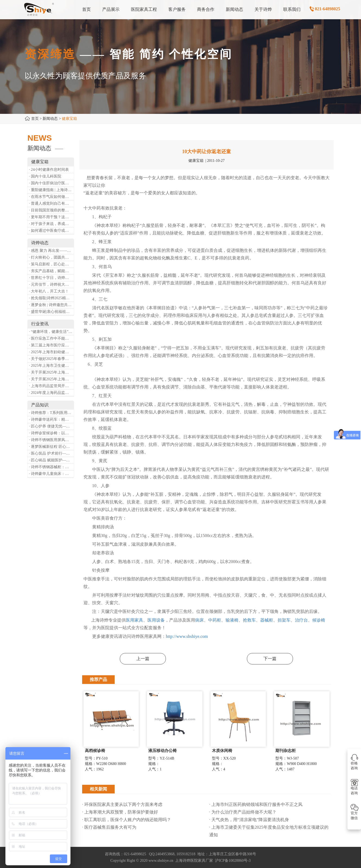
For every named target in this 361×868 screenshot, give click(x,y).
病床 (199, 620)
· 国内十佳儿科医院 (45, 176)
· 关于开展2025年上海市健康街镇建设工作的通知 (51, 372)
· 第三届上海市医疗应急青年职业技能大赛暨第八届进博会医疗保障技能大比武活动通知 (51, 345)
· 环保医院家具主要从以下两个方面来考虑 (122, 804)
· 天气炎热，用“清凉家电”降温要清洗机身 (249, 820)
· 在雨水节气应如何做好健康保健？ (51, 197)
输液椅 (232, 620)
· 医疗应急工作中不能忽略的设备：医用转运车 (51, 338)
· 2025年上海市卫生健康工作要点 (51, 366)
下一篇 (270, 659)
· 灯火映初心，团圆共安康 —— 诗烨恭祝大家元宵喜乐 (51, 257)
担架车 (284, 620)
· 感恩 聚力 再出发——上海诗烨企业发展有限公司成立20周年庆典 (51, 251)
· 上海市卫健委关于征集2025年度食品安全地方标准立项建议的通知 (269, 831)
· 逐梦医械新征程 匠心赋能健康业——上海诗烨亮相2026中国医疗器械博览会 (51, 447)
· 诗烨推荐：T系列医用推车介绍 (51, 413)
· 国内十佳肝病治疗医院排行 (51, 183)
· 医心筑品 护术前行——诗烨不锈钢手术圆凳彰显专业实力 (51, 453)
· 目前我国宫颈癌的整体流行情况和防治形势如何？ (51, 210)
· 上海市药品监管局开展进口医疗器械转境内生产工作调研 (51, 386)
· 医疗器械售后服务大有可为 (109, 827)
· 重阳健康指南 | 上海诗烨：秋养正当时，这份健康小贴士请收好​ (51, 190)
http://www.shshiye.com (187, 636)
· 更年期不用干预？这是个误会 (51, 217)
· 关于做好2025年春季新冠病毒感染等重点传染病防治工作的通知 (51, 359)
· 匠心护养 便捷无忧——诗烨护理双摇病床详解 (51, 426)
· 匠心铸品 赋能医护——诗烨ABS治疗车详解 (51, 460)
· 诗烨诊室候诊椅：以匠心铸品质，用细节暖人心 (51, 433)
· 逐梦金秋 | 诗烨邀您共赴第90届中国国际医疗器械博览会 (51, 305)
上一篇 (143, 659)
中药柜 (215, 620)
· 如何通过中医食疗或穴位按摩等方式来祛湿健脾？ (51, 231)
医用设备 (156, 620)
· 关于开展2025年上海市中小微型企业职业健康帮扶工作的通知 (51, 379)
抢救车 (249, 620)
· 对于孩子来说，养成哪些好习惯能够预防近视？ (51, 224)
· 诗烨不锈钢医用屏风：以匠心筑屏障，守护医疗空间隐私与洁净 (51, 440)
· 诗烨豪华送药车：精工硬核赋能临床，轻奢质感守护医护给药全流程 (51, 419)
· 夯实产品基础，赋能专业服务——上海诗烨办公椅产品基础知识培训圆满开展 (51, 271)
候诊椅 (319, 620)
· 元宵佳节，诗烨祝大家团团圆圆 (51, 284)
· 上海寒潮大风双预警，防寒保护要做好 (120, 812)
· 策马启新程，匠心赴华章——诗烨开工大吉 (51, 264)
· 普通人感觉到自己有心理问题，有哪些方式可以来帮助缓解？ (51, 203)
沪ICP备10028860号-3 (233, 861)
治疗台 (301, 620)
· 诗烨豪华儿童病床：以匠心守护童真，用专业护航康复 (51, 474)
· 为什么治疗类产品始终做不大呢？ (243, 812)
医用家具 (134, 620)
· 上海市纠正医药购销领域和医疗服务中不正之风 (256, 804)
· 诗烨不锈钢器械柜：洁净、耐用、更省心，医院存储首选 (51, 467)
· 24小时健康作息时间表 (49, 170)
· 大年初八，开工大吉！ (49, 291)
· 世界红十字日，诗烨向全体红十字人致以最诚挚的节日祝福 (51, 278)
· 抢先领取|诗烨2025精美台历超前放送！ (51, 298)
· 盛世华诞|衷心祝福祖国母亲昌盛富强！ (51, 312)
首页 (35, 119)
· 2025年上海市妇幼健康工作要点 (51, 352)
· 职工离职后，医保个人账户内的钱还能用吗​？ (127, 820)
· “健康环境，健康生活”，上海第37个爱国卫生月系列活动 (51, 332)
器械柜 (267, 620)
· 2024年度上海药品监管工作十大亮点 (51, 393)
